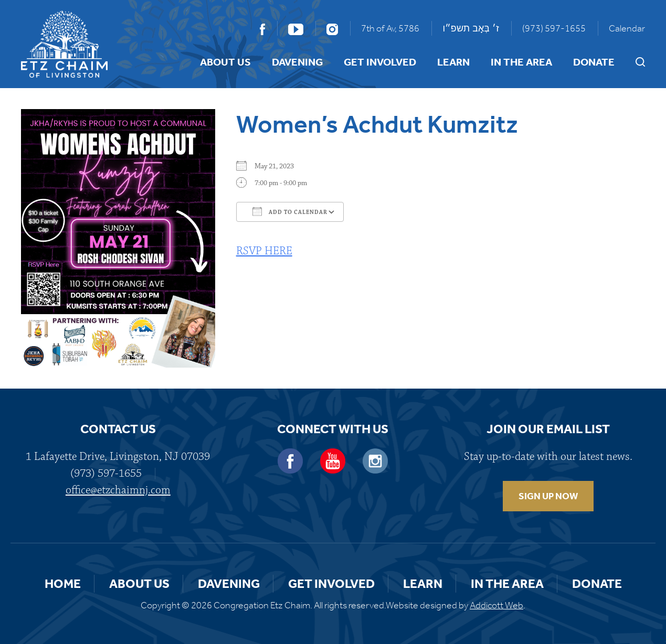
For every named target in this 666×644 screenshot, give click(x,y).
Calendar (627, 28)
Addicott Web (496, 605)
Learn (453, 62)
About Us (225, 62)
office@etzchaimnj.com (118, 490)
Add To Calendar (290, 211)
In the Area (521, 62)
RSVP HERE (264, 251)
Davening (297, 62)
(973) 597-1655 (554, 28)
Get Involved (380, 62)
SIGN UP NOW (548, 496)
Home (63, 584)
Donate (594, 62)
